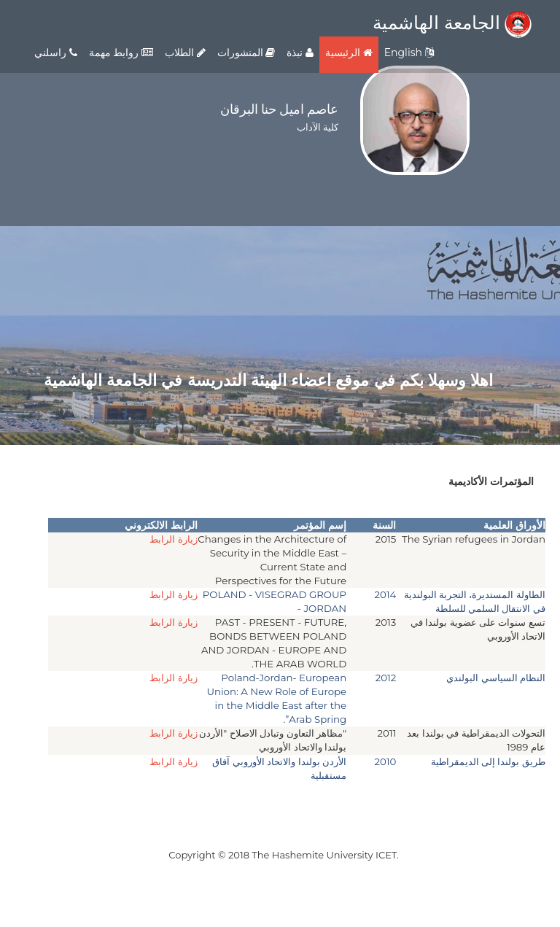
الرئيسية (349, 53)
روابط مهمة (121, 53)
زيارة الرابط (174, 539)
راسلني (56, 53)
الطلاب (185, 53)
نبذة (300, 53)
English (409, 53)
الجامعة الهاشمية (452, 23)
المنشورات (246, 53)
